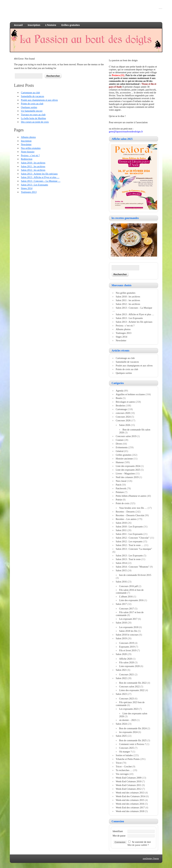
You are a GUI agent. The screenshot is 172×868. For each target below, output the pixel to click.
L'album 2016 (126, 597)
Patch (118, 485)
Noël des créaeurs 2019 (127, 477)
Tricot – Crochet (124, 766)
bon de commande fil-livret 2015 (135, 575)
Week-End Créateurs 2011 (129, 785)
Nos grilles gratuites (31, 148)
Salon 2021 (121, 670)
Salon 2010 (121, 523)
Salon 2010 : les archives (33, 163)
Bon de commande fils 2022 (133, 683)
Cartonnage (121, 409)
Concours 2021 (127, 674)
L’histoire (51, 25)
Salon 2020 (121, 654)
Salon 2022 (121, 678)
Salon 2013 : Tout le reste (128, 559)
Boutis (119, 398)
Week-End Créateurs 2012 (129, 789)
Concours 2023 (127, 699)
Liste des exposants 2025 (128, 470)
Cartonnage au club (30, 93)
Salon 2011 (121, 530)
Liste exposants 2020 (129, 666)
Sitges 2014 (27, 188)
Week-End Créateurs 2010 (129, 781)
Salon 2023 (121, 694)
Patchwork (121, 488)
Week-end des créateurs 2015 (130, 800)
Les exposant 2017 (128, 619)
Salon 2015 (121, 570)
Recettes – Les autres (126, 519)
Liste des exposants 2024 (128, 466)
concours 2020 (123, 413)
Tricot (119, 763)
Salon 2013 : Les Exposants (34, 185)
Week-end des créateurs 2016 (130, 804)
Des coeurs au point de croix (35, 122)
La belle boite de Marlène (33, 118)
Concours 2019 (127, 643)
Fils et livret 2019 (128, 650)
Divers (119, 444)
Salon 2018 (121, 623)
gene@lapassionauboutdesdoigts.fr (126, 132)
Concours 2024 (123, 417)
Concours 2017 (127, 609)
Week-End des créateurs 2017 (130, 808)
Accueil (18, 25)
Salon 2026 (125, 425)
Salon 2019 (121, 638)
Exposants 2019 (127, 647)
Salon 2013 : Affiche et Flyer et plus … (40, 177)
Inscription (34, 25)
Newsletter (26, 144)
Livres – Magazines (125, 473)
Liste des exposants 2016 (131, 600)
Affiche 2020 (126, 659)
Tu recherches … (124, 770)
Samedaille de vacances (32, 96)
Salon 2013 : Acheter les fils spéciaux (39, 174)
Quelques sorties (29, 107)
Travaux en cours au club (33, 115)
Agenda (120, 391)
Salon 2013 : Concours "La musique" (134, 549)
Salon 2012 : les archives (33, 170)
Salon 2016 (121, 582)
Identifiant (118, 831)
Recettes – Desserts (125, 512)
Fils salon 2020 (127, 662)
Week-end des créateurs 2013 (130, 793)
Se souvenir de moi (141, 842)
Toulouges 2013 (29, 192)
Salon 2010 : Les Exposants (129, 527)
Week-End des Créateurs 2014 (130, 796)
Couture (120, 440)
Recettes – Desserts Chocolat (130, 515)
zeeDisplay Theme (151, 859)
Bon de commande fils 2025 (133, 740)
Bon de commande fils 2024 (133, 728)
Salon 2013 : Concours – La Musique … (41, 181)
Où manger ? (125, 752)
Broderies (120, 406)
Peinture (120, 492)
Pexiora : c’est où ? (30, 155)
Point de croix (123, 503)
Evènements (122, 447)
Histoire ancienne (124, 459)
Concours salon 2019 (126, 436)
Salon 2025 (121, 736)
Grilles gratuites (70, 25)
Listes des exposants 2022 (132, 690)
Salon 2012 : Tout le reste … (130, 545)
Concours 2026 (123, 420)
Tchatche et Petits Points (128, 759)
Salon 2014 (121, 563)
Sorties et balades (124, 755)
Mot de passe (119, 836)
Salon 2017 (121, 604)
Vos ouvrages (122, 774)
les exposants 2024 (128, 732)
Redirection (27, 159)
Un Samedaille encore (32, 111)
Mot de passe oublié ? (138, 845)
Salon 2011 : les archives (33, 166)
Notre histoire (28, 152)
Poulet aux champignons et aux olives (39, 100)
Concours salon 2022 (129, 687)
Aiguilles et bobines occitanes (130, 394)
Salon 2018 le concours (127, 635)
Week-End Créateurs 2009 (129, 778)
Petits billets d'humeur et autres (131, 496)
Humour (120, 462)
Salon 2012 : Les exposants (129, 541)
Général (120, 451)
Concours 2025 (127, 748)
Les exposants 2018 (129, 627)
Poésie (119, 500)
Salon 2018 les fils (128, 631)
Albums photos (28, 137)
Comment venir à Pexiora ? (132, 744)
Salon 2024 (121, 724)
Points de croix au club (32, 104)
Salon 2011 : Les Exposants (129, 534)
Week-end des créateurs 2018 (130, 811)
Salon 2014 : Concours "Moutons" (133, 567)
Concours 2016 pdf (128, 586)
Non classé (121, 481)
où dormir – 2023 (128, 720)
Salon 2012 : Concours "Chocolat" (133, 538)
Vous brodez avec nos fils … (133, 508)
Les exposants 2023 (129, 709)
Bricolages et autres (125, 402)
